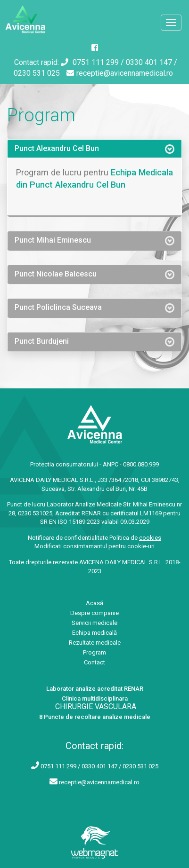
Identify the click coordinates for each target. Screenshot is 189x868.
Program (94, 652)
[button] (94, 149)
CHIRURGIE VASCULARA (96, 706)
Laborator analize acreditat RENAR (95, 689)
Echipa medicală (94, 633)
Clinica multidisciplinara (95, 698)
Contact (94, 662)
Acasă (94, 603)
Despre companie (94, 613)
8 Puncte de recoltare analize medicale (95, 717)
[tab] (94, 149)
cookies (150, 538)
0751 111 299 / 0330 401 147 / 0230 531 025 (99, 766)
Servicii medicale (94, 623)
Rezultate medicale (95, 643)
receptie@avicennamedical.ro (120, 73)
